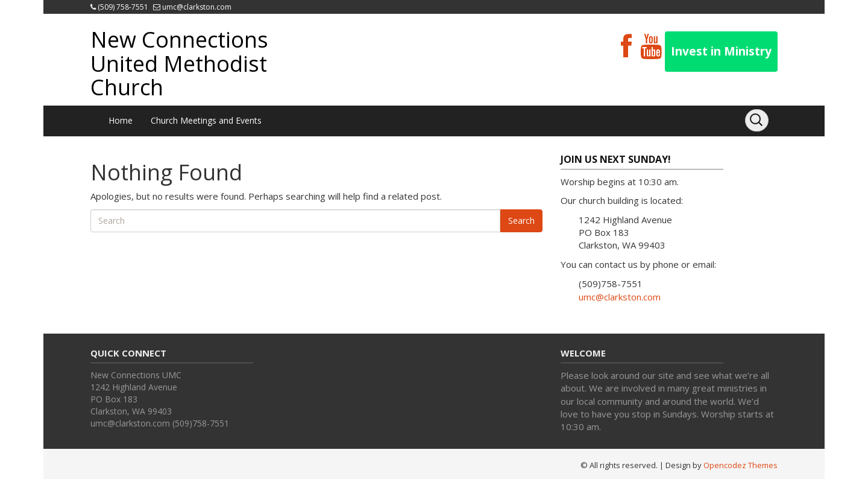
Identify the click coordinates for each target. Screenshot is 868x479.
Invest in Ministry (721, 51)
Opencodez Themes (741, 465)
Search (521, 220)
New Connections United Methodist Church (179, 63)
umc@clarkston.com (197, 7)
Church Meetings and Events (206, 120)
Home (121, 120)
